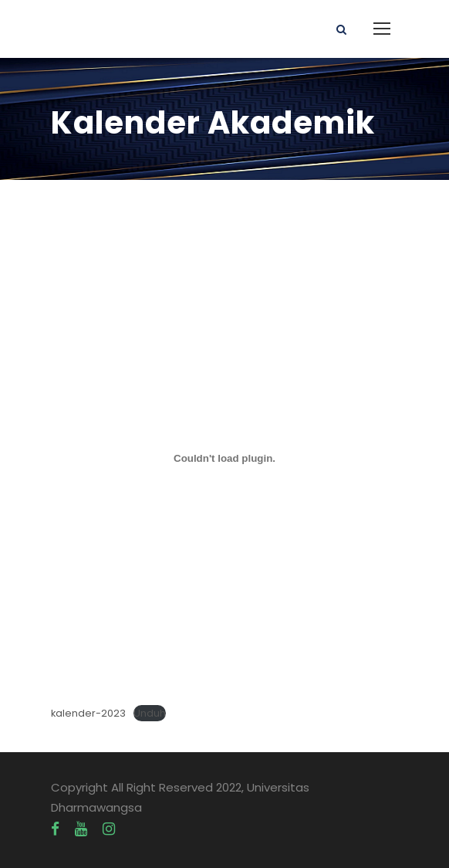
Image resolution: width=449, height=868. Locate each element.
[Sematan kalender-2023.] (224, 458)
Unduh (150, 713)
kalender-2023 (88, 713)
